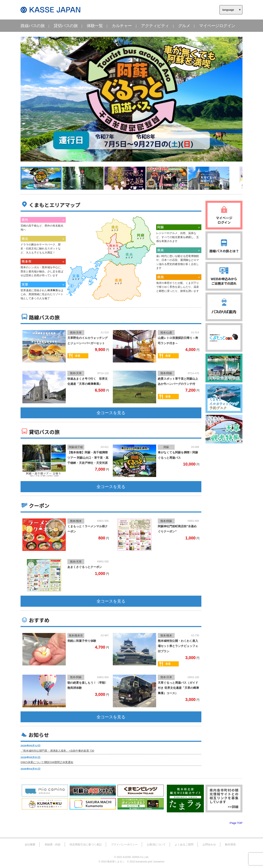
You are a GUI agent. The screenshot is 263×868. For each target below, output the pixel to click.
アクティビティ (155, 26)
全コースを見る (111, 413)
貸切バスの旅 (66, 26)
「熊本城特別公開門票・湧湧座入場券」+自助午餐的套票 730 (57, 751)
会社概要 (30, 844)
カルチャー (122, 26)
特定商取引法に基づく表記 (86, 844)
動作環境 (230, 844)
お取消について (156, 844)
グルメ (184, 26)
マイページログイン (217, 26)
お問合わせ (209, 844)
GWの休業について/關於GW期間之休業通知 (47, 762)
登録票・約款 (53, 844)
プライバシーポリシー (124, 844)
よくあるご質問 (184, 844)
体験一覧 (95, 26)
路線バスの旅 (33, 26)
